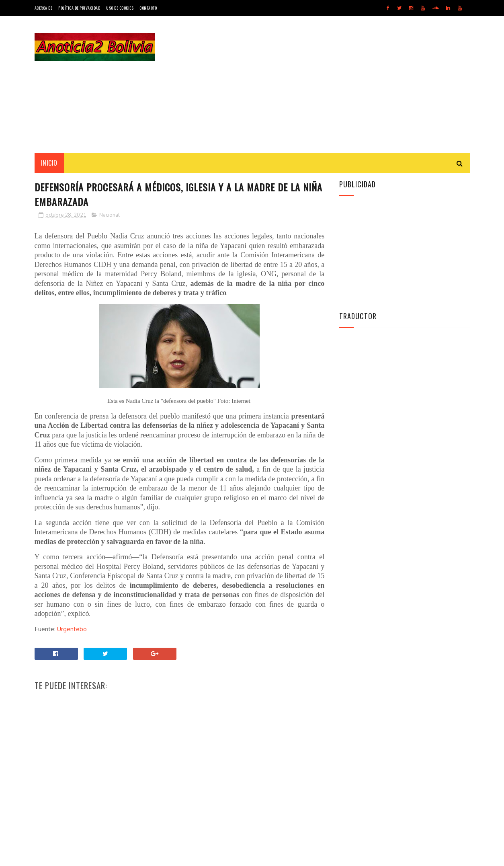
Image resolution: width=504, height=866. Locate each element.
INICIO (49, 163)
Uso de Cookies (120, 8)
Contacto (148, 8)
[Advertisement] (324, 84)
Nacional (110, 215)
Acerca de (44, 8)
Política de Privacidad (79, 8)
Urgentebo (72, 629)
